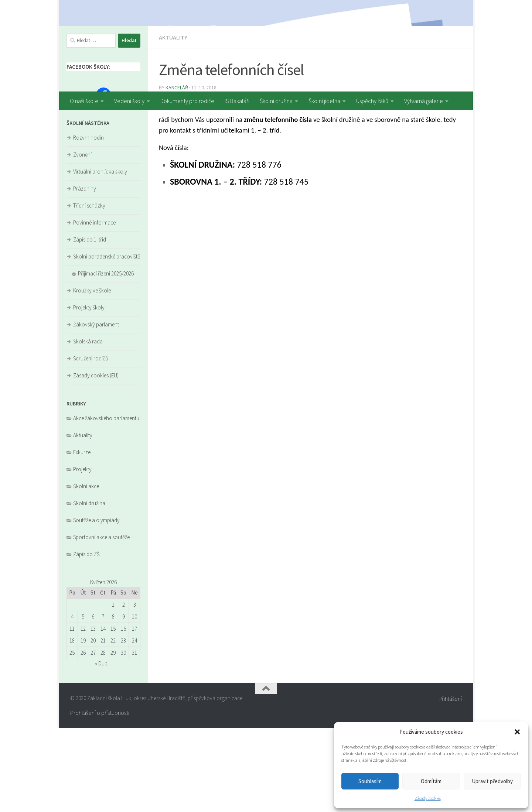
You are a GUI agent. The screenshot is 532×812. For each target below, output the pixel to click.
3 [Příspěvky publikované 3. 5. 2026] (135, 688)
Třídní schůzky (89, 289)
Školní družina (276, 101)
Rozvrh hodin (88, 221)
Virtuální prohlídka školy (100, 255)
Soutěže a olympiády (96, 604)
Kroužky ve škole (92, 374)
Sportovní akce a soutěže (101, 621)
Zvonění (82, 238)
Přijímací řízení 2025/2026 (106, 357)
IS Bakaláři (237, 101)
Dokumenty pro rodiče (187, 101)
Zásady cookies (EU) (96, 459)
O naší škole (84, 101)
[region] (266, 46)
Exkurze (82, 536)
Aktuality (173, 121)
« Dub (101, 747)
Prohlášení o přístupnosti (100, 796)
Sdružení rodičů (91, 442)
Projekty (82, 553)
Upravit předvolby (492, 781)
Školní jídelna (324, 101)
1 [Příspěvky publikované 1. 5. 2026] (113, 688)
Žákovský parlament (96, 408)
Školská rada (88, 425)
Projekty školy (89, 391)
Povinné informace (94, 306)
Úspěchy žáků (372, 101)
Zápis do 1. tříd (90, 323)
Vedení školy (129, 101)
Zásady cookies (428, 798)
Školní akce (86, 570)
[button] (517, 732)
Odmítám (431, 781)
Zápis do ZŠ (86, 638)
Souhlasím (370, 781)
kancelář (177, 171)
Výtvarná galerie (424, 101)
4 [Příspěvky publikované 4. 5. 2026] (72, 700)
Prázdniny (85, 272)
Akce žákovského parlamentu (106, 502)
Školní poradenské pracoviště (107, 340)
